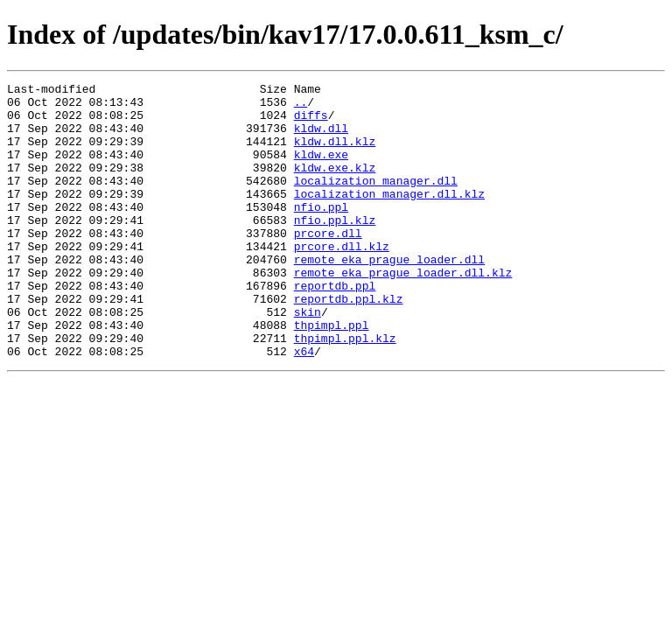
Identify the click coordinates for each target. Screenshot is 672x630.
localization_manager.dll (376, 201)
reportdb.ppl (335, 327)
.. (301, 107)
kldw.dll (321, 138)
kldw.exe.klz (335, 185)
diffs (311, 122)
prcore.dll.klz (342, 280)
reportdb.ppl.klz (349, 343)
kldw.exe (321, 170)
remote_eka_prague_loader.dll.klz (403, 311)
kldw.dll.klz (335, 154)
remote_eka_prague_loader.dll (389, 296)
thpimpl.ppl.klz (345, 390)
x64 (304, 406)
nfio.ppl (321, 233)
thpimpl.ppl (332, 374)
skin (308, 359)
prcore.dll (328, 264)
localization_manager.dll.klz (389, 217)
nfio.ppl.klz (335, 248)
